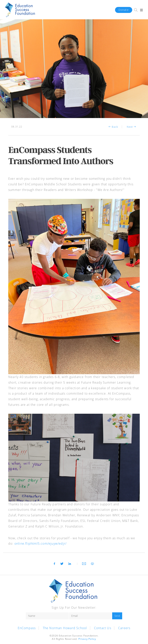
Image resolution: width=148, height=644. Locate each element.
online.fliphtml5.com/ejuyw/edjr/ (40, 544)
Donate (124, 10)
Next (132, 127)
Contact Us (103, 628)
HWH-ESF (20, 10)
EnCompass (27, 628)
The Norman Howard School (65, 628)
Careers (124, 628)
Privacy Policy (87, 639)
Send (117, 616)
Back (113, 127)
